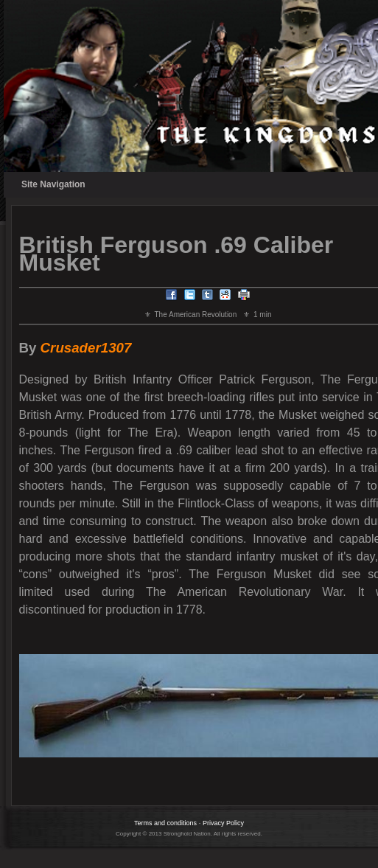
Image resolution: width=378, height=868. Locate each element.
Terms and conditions (165, 823)
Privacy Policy (223, 823)
